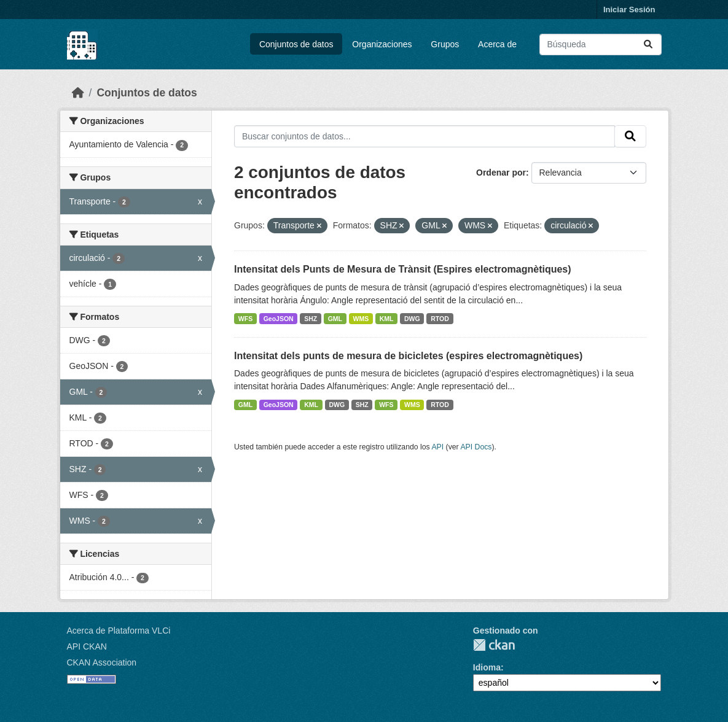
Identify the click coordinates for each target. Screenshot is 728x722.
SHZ (311, 319)
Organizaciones (382, 44)
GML (335, 319)
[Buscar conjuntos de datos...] (601, 45)
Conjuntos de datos (296, 44)
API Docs (476, 447)
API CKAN (87, 646)
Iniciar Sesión (629, 10)
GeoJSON (279, 319)
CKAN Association (102, 662)
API (437, 447)
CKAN (494, 645)
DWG (412, 319)
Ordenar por (501, 173)
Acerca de (497, 44)
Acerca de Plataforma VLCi (119, 631)
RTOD (440, 319)
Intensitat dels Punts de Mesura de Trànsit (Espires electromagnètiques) (403, 269)
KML (387, 319)
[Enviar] (648, 45)
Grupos (445, 44)
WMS (361, 319)
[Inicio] (78, 93)
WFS (245, 319)
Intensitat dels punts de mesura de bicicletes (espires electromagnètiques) (408, 356)
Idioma (487, 667)
